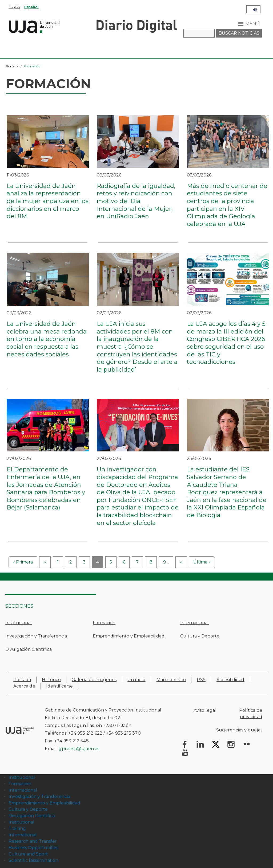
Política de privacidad (251, 713)
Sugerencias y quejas (239, 730)
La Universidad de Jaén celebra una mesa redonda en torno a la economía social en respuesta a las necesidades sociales (47, 339)
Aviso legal (205, 710)
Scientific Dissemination (33, 860)
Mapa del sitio (171, 680)
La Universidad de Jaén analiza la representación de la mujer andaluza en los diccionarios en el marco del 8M (48, 201)
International (23, 835)
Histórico (51, 680)
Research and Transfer (33, 841)
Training (17, 828)
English (14, 7)
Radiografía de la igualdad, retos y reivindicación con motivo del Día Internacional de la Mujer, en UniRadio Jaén (136, 201)
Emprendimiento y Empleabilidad (129, 636)
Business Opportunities (33, 848)
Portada (12, 66)
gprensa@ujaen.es (79, 749)
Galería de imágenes (94, 680)
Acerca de (24, 686)
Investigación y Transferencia (36, 636)
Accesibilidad (230, 680)
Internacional (194, 623)
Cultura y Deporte (200, 636)
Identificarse (60, 686)
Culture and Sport (28, 854)
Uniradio (136, 680)
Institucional (19, 623)
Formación (104, 623)
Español (31, 7)
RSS (201, 680)
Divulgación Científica (29, 649)
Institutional (21, 822)
